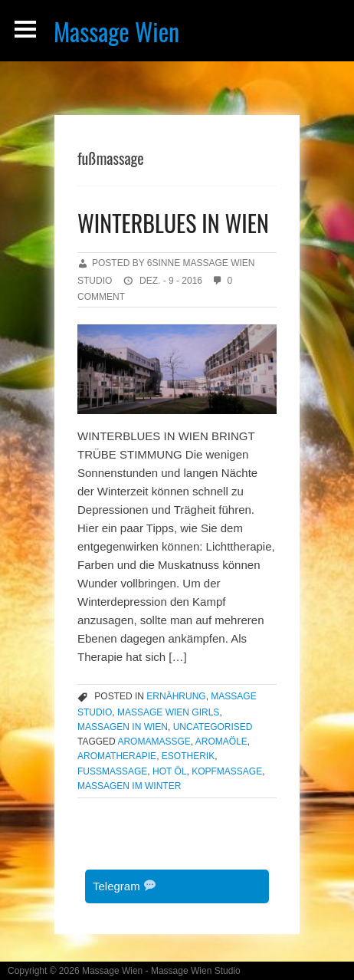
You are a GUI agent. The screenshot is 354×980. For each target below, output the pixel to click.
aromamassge (154, 742)
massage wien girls (168, 712)
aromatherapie (117, 756)
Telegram (124, 886)
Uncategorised (213, 727)
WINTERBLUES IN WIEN (173, 223)
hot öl (169, 771)
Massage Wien (116, 31)
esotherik (188, 756)
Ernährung (176, 696)
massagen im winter (129, 786)
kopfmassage (227, 771)
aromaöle (221, 742)
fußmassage (112, 771)
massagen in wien (123, 727)
